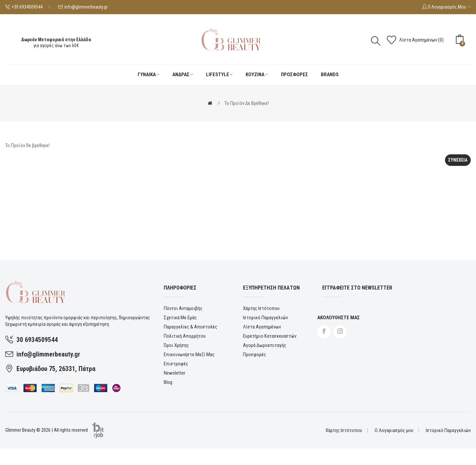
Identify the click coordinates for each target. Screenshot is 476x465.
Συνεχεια (458, 160)
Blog (168, 382)
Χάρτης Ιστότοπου (261, 308)
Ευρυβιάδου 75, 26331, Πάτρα (56, 369)
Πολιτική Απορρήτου (185, 336)
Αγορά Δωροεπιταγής (265, 345)
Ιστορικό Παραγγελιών (265, 318)
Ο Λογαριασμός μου (394, 430)
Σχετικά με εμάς (180, 318)
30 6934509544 (37, 340)
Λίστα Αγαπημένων (262, 327)
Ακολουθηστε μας (339, 318)
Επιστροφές (176, 364)
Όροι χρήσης (176, 345)
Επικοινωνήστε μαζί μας (189, 355)
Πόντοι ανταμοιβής (183, 308)
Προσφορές (255, 355)
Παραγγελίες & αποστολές (190, 327)
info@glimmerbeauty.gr (86, 7)
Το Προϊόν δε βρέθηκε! (247, 103)
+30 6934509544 (27, 7)
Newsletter (174, 373)
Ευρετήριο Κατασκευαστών (270, 336)
